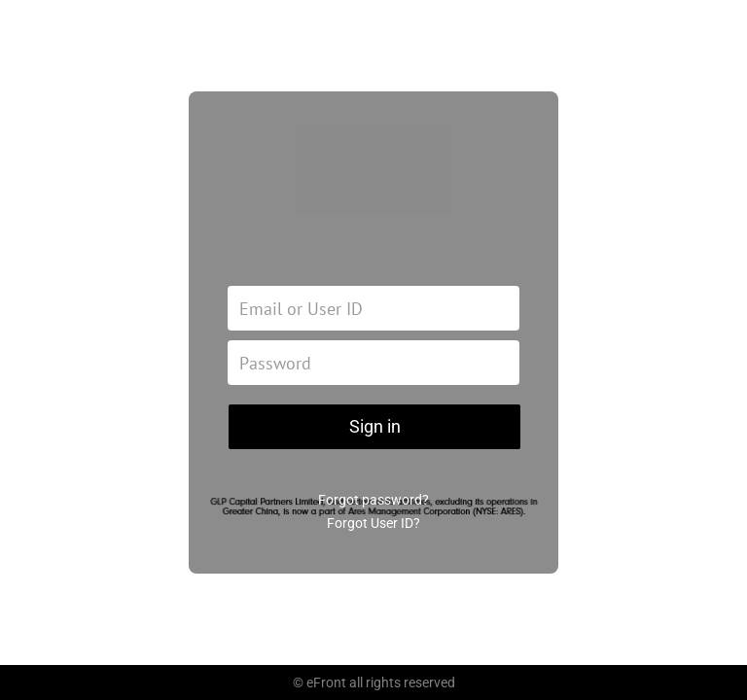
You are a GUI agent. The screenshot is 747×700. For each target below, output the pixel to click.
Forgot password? (373, 500)
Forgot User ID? (373, 523)
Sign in (375, 426)
